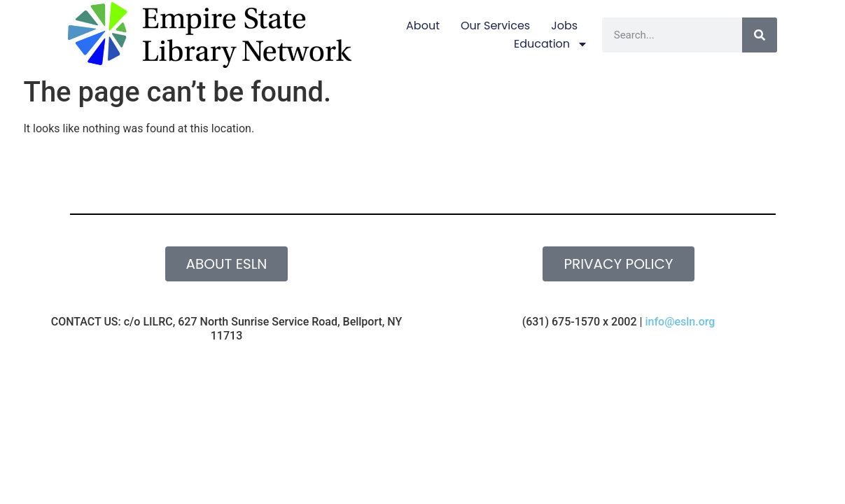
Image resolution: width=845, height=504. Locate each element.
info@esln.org (680, 322)
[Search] (760, 35)
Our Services (495, 26)
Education (551, 44)
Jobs (564, 26)
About (423, 26)
